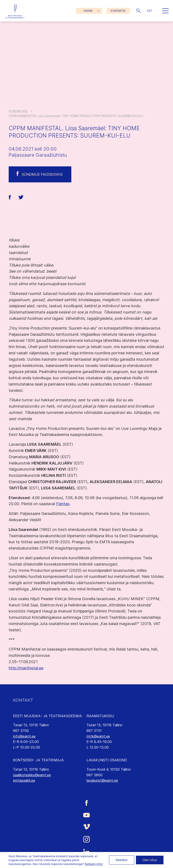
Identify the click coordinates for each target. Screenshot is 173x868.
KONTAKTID (118, 11)
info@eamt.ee (24, 736)
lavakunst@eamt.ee (102, 780)
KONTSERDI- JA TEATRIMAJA (38, 760)
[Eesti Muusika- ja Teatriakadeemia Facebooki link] (86, 803)
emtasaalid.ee (24, 780)
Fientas (63, 504)
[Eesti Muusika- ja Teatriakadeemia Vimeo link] (86, 827)
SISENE (88, 11)
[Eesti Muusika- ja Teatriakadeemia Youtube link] (86, 815)
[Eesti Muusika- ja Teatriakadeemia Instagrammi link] (86, 839)
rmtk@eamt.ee (98, 736)
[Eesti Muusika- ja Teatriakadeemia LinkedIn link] (86, 852)
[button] (139, 11)
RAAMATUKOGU (100, 716)
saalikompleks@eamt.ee (32, 775)
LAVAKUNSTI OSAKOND (107, 760)
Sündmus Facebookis (42, 174)
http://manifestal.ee (26, 668)
